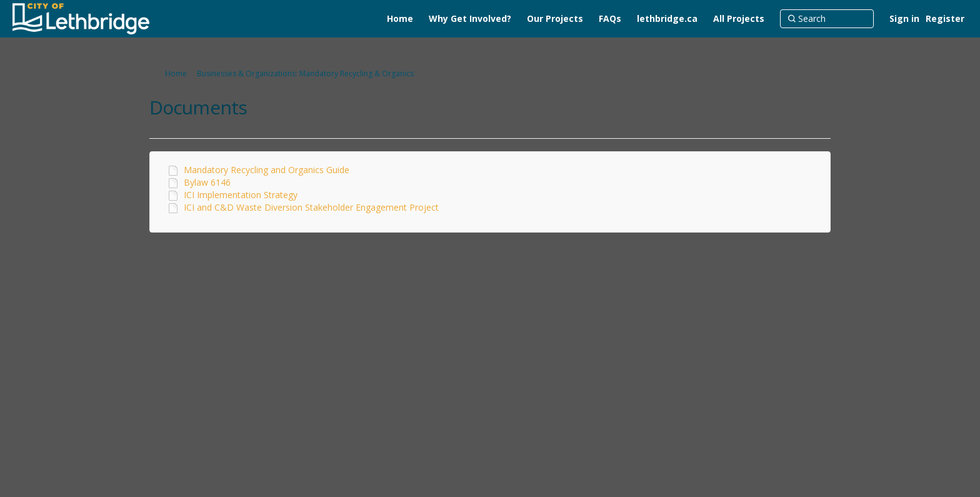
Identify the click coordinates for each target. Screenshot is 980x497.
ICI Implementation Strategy (241, 195)
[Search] (827, 19)
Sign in (904, 18)
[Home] (400, 19)
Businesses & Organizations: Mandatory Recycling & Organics (305, 73)
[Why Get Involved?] (470, 19)
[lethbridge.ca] (667, 19)
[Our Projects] (555, 19)
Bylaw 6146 (207, 182)
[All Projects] (739, 19)
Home (176, 73)
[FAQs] (610, 19)
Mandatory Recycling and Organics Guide (267, 170)
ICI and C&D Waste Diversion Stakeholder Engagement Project (311, 207)
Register (945, 18)
